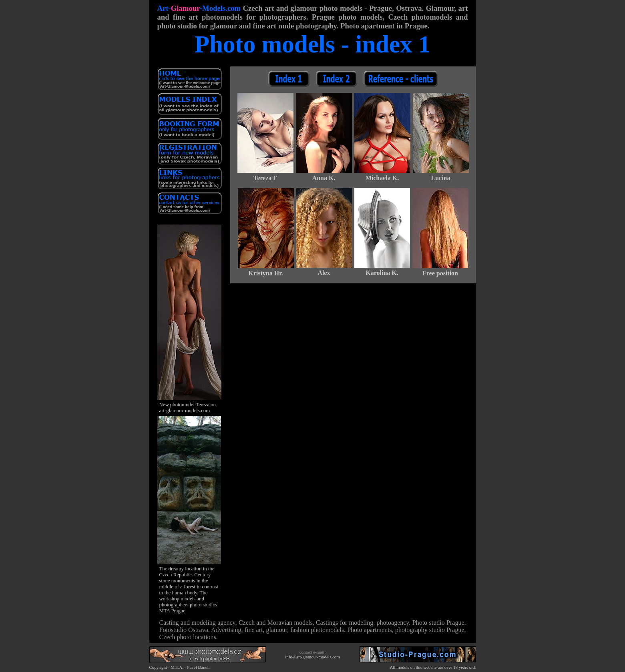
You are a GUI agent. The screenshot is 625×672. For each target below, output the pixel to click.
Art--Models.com (199, 8)
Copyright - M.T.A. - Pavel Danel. (180, 667)
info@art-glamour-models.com (312, 657)
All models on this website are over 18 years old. (433, 667)
